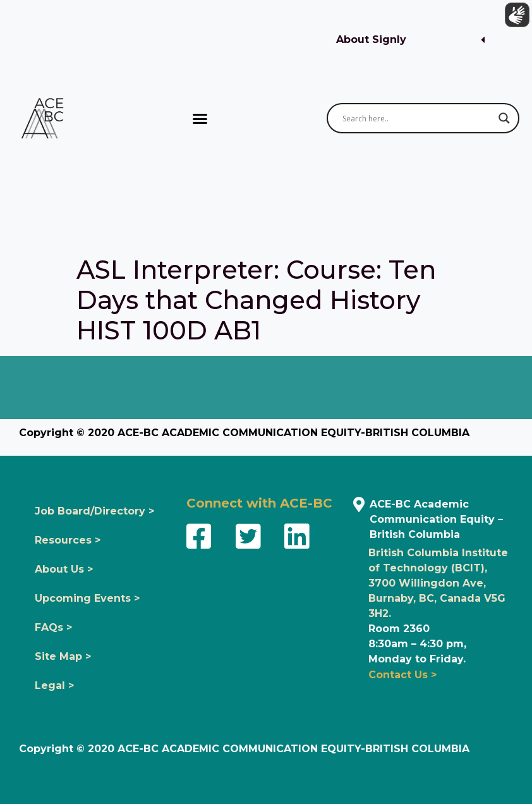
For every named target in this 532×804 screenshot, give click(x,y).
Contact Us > (402, 675)
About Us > (64, 569)
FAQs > (53, 627)
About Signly (371, 40)
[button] (410, 40)
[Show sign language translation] (514, 18)
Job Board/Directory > (94, 511)
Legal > (54, 685)
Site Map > (63, 656)
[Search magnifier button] (504, 118)
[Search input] (417, 118)
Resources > (68, 540)
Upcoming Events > (87, 598)
